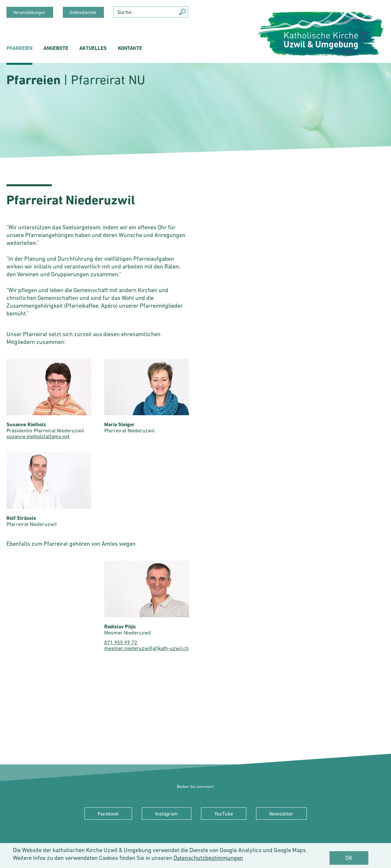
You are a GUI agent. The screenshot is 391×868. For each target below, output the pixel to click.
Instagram (167, 814)
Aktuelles (93, 48)
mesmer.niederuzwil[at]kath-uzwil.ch (146, 648)
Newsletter (281, 814)
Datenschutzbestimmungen (208, 858)
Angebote (56, 48)
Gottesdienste (83, 12)
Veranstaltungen (30, 12)
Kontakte (130, 48)
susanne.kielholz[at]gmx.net (38, 436)
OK (349, 858)
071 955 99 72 (121, 642)
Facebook (108, 814)
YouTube (224, 814)
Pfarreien (19, 48)
